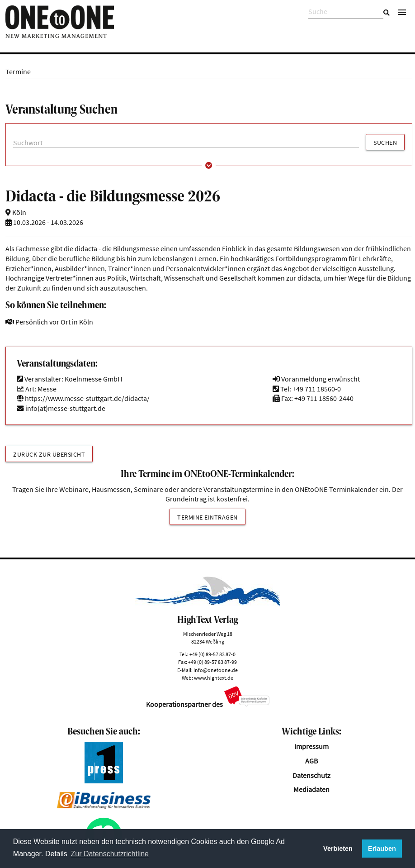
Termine (18, 72)
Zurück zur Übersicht (49, 454)
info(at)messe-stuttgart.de (65, 408)
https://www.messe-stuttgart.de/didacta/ (83, 398)
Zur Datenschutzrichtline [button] (110, 854)
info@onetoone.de (216, 670)
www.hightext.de (214, 678)
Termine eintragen (207, 517)
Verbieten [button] (338, 849)
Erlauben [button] (382, 849)
